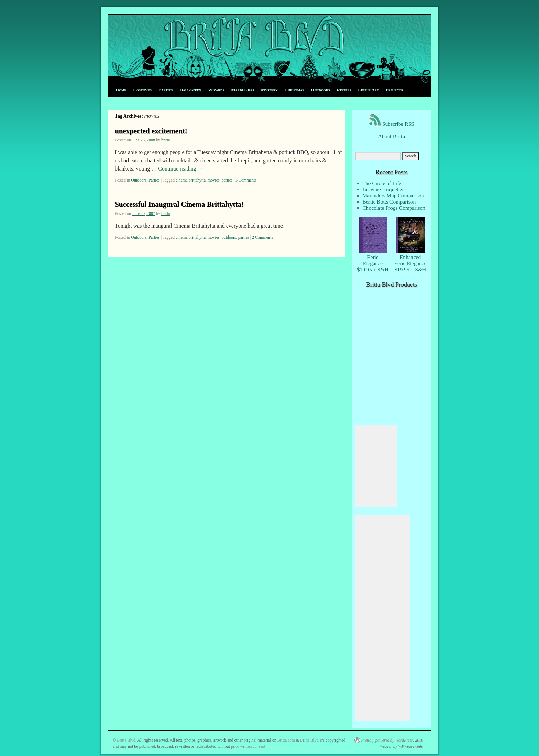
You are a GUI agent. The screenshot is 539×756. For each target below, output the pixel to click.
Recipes (344, 90)
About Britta (392, 136)
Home (121, 90)
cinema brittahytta (191, 180)
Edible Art (368, 90)
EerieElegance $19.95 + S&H (373, 260)
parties (227, 180)
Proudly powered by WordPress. (387, 740)
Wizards (216, 90)
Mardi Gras (243, 90)
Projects (394, 90)
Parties (166, 90)
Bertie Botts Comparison (389, 202)
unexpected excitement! (151, 131)
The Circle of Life (382, 183)
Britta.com (286, 740)
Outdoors (321, 90)
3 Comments (246, 180)
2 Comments (262, 237)
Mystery (269, 90)
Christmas (294, 90)
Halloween (190, 90)
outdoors (229, 237)
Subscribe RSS (392, 124)
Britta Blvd (126, 740)
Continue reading (181, 169)
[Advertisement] (376, 466)
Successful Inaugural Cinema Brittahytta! (179, 204)
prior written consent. (249, 746)
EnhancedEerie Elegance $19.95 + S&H (410, 260)
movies (214, 180)
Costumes (142, 90)
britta (166, 140)
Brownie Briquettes (383, 189)
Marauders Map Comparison (393, 195)
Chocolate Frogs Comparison (394, 208)
